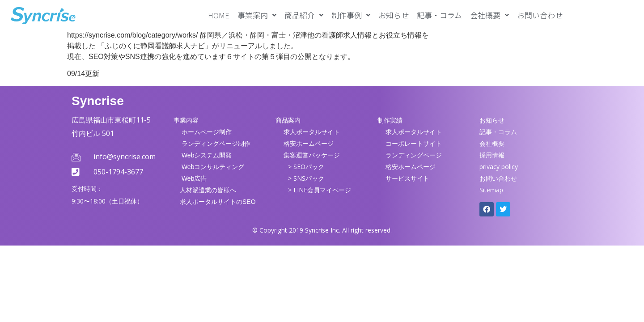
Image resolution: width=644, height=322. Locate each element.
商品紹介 (304, 15)
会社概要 (489, 15)
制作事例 (351, 15)
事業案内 (257, 15)
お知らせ (394, 15)
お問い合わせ (540, 15)
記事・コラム (439, 15)
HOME (219, 15)
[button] (257, 15)
